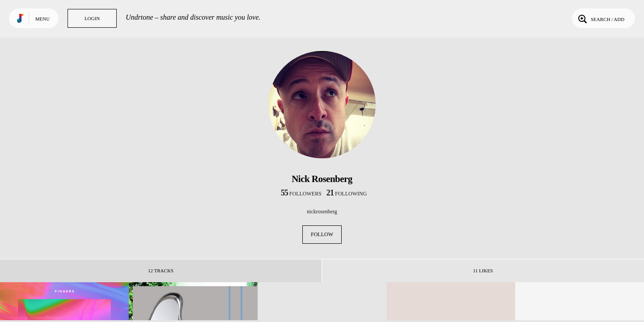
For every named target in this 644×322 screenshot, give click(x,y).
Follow (322, 234)
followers (301, 194)
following (347, 194)
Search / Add (600, 18)
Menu (42, 19)
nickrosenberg (322, 212)
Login (92, 18)
